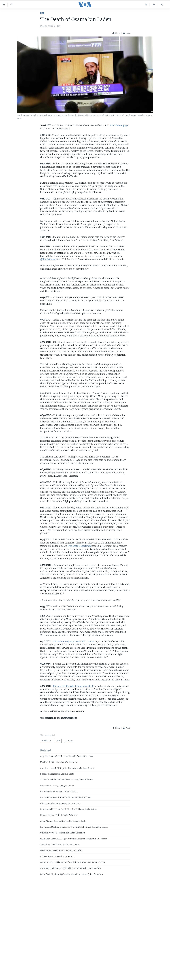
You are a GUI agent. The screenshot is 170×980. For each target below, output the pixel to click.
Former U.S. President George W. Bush (73, 686)
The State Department (80, 546)
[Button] (116, 33)
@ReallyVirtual (48, 259)
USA (42, 13)
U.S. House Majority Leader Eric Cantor (73, 641)
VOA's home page (119, 125)
